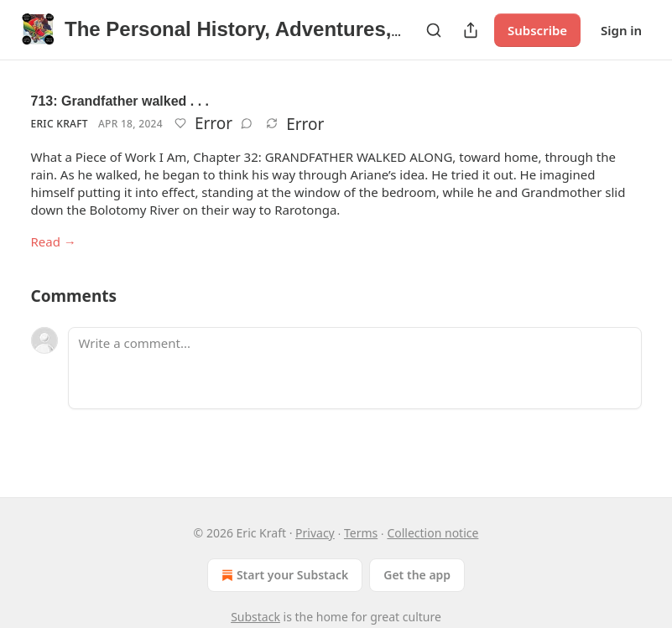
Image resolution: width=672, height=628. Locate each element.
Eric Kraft (60, 124)
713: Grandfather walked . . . (120, 101)
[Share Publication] (471, 30)
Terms (361, 533)
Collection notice (432, 533)
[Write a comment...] (355, 368)
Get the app (417, 575)
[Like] (180, 123)
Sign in (621, 30)
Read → (54, 241)
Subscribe (537, 30)
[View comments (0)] (247, 123)
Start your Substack (283, 575)
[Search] (434, 30)
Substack (255, 617)
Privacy (315, 533)
